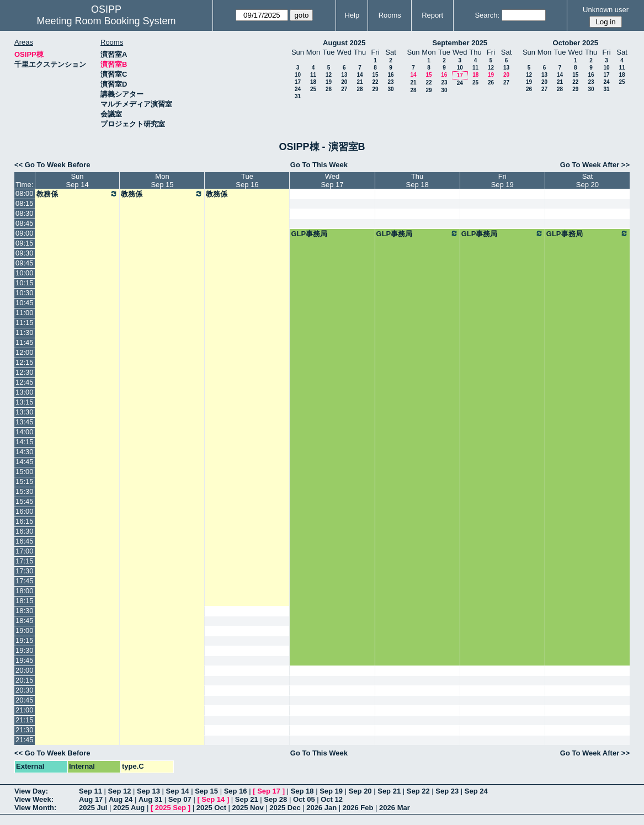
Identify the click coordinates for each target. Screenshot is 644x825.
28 (360, 89)
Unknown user (606, 10)
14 (360, 75)
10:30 (25, 293)
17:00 (25, 551)
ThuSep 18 (417, 180)
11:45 (25, 342)
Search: (487, 15)
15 (375, 75)
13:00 (25, 392)
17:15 (25, 561)
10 (298, 75)
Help (352, 15)
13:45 (25, 422)
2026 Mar (395, 808)
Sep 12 (120, 791)
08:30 (25, 213)
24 (298, 89)
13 (344, 75)
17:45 (25, 581)
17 (298, 82)
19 (329, 82)
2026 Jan (321, 808)
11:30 (25, 332)
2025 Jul (93, 808)
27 (344, 89)
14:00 (25, 432)
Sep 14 (178, 791)
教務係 (78, 194)
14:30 (25, 452)
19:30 (25, 650)
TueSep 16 (247, 180)
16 (390, 75)
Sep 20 (360, 791)
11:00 (25, 313)
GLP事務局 (309, 234)
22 (375, 82)
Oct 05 (304, 799)
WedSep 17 (332, 180)
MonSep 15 (162, 180)
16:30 (25, 531)
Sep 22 (418, 791)
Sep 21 (389, 791)
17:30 (25, 571)
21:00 (25, 710)
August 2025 (344, 43)
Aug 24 (121, 799)
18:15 (25, 601)
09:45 (25, 263)
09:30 (25, 253)
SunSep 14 (77, 180)
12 (329, 75)
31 (298, 96)
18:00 (25, 591)
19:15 (25, 640)
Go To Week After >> (595, 165)
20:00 (25, 670)
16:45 (25, 541)
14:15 (25, 442)
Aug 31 (150, 799)
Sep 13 (148, 791)
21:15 (25, 720)
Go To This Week (319, 165)
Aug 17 (91, 799)
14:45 (25, 462)
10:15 (25, 283)
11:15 (25, 323)
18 (313, 82)
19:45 (25, 660)
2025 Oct (211, 808)
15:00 (25, 472)
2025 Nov (248, 808)
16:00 (25, 511)
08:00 (25, 193)
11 (313, 75)
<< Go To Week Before (52, 165)
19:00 (25, 630)
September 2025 (460, 43)
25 (313, 89)
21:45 (25, 740)
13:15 (25, 402)
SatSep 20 (587, 180)
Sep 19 (331, 791)
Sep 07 (180, 799)
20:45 (25, 700)
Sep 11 (91, 791)
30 (390, 89)
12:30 (25, 372)
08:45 (25, 223)
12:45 (25, 382)
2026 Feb (358, 808)
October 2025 (576, 43)
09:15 (25, 243)
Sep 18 (302, 791)
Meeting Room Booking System (106, 21)
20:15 (25, 680)
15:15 (25, 481)
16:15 (25, 521)
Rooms (390, 15)
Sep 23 (447, 791)
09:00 (25, 233)
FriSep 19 (502, 180)
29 (375, 89)
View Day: (31, 791)
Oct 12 (332, 799)
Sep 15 (206, 791)
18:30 (25, 611)
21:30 (25, 730)
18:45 (25, 621)
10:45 (25, 303)
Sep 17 (269, 791)
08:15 (25, 203)
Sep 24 (476, 791)
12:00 (25, 352)
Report (432, 15)
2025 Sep (171, 808)
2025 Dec (285, 808)
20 (344, 82)
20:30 (25, 690)
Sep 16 (236, 791)
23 (390, 82)
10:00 (25, 273)
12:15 (25, 362)
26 (329, 89)
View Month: (35, 808)
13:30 (25, 412)
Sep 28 (275, 799)
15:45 (25, 501)
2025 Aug (129, 808)
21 (360, 82)
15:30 (25, 491)
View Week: (34, 799)
